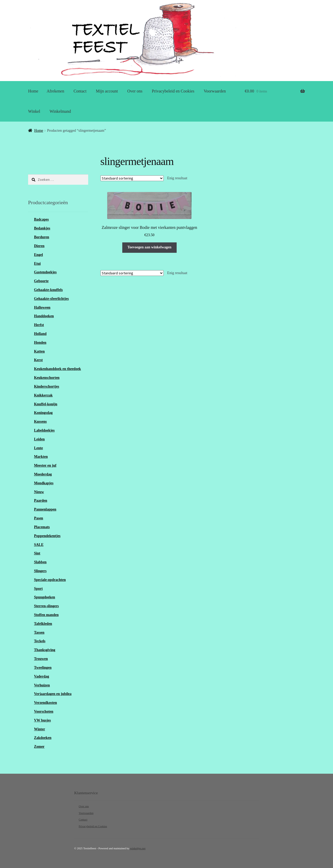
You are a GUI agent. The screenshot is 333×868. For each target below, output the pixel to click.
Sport (38, 589)
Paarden (41, 501)
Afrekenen (55, 91)
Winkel (34, 111)
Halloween (42, 307)
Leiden (39, 439)
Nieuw (39, 492)
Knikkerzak (43, 395)
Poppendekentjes (47, 536)
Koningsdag (43, 413)
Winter (40, 729)
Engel (39, 255)
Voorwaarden (215, 91)
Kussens (40, 422)
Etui (37, 264)
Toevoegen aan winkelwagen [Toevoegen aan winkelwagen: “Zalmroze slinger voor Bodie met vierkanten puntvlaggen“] (149, 247)
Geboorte (41, 281)
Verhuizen (42, 685)
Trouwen (41, 659)
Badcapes (41, 219)
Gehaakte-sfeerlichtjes (52, 299)
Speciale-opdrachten (50, 580)
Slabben (40, 562)
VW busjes (43, 720)
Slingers (40, 571)
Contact (80, 91)
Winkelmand (60, 111)
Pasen (39, 518)
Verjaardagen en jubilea (53, 694)
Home (33, 91)
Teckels (40, 641)
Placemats (42, 527)
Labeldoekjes (44, 430)
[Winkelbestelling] (132, 178)
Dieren (39, 246)
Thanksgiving (45, 650)
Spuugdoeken (45, 597)
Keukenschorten (47, 378)
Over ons (135, 91)
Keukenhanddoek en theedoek (57, 369)
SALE (39, 545)
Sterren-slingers (46, 606)
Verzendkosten (46, 703)
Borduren (42, 237)
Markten (41, 457)
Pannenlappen (45, 509)
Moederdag (43, 474)
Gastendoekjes (45, 272)
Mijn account (107, 91)
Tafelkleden (43, 624)
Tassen (39, 632)
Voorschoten (44, 711)
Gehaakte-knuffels (48, 290)
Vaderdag (42, 676)
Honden (40, 343)
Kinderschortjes (47, 386)
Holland (40, 334)
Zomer (39, 747)
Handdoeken (44, 316)
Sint (37, 553)
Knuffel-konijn (46, 404)
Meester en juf (45, 465)
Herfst (39, 325)
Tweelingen (43, 668)
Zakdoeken (43, 738)
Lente (39, 448)
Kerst (38, 360)
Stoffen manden (46, 615)
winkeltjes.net (138, 848)
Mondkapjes (44, 483)
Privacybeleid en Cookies (173, 91)
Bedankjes (42, 228)
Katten (39, 351)
